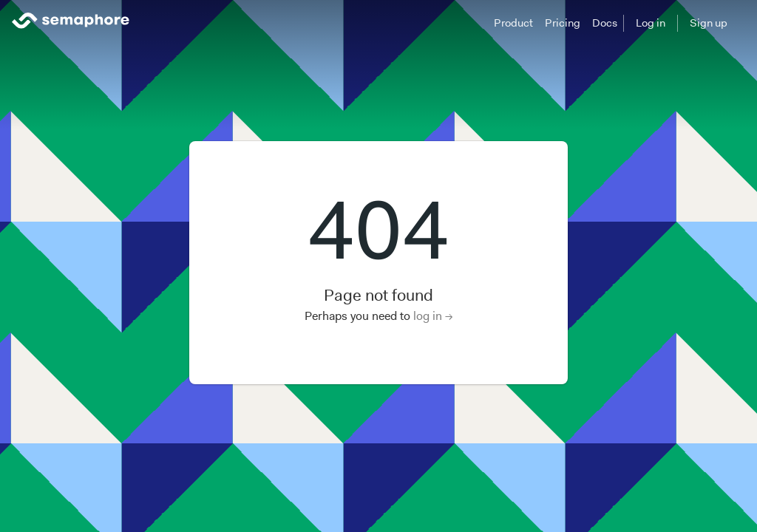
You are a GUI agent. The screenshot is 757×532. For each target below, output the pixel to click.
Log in (651, 23)
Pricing (563, 23)
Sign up (709, 23)
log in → (433, 316)
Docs (605, 23)
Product (513, 23)
